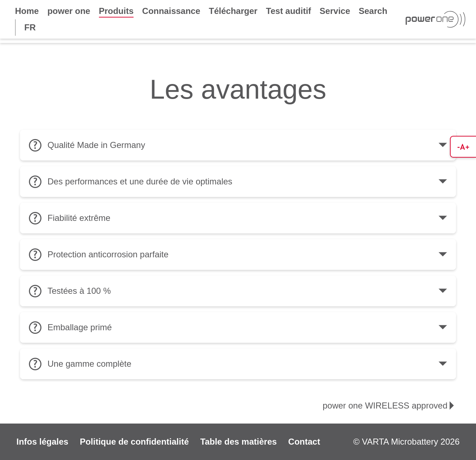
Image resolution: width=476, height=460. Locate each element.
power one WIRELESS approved (157, 48)
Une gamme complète (238, 364)
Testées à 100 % (238, 291)
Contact (304, 442)
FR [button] (30, 27)
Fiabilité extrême (238, 218)
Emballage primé (238, 327)
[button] (463, 147)
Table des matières (239, 442)
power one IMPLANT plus (414, 48)
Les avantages (41, 48)
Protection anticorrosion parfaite (238, 254)
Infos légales (42, 442)
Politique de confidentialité (134, 442)
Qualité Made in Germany (238, 145)
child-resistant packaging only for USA (105, 68)
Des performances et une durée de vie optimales (238, 182)
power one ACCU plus (285, 68)
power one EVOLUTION (292, 48)
